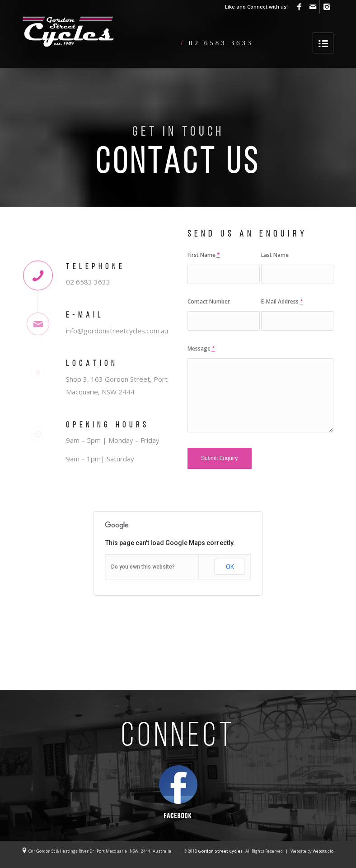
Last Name (275, 255)
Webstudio (323, 851)
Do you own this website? (143, 567)
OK (230, 567)
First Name (204, 255)
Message (201, 349)
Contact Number (209, 301)
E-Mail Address (282, 301)
